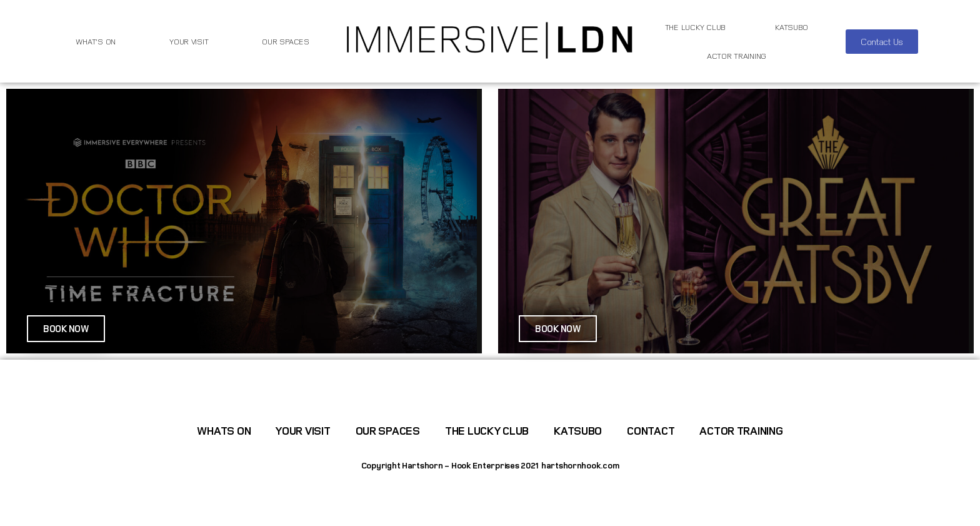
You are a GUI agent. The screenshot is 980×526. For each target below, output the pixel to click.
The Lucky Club (695, 27)
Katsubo (792, 27)
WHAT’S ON (96, 41)
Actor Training (737, 56)
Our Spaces (285, 41)
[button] (882, 42)
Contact (651, 430)
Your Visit (189, 41)
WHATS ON (224, 430)
